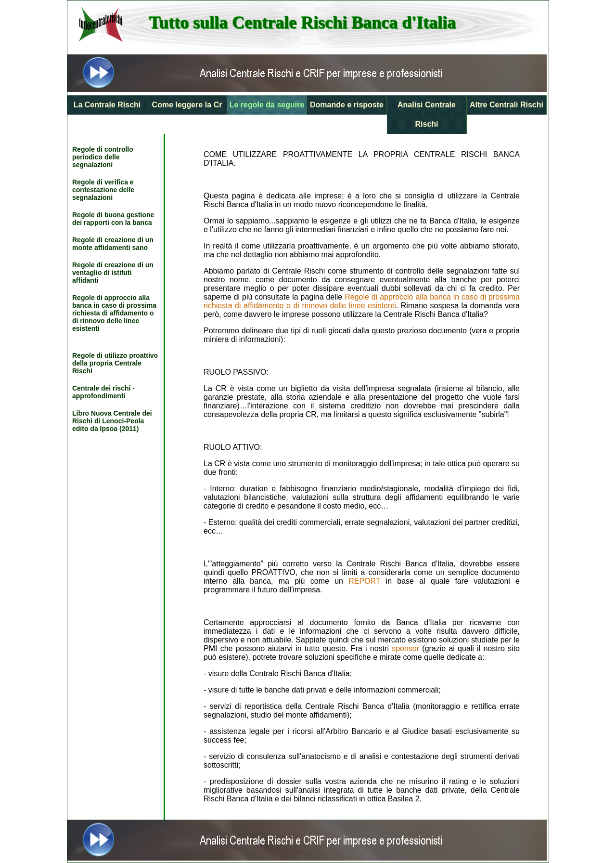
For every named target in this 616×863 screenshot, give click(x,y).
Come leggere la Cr (187, 105)
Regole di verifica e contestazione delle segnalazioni (103, 190)
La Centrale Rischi (107, 105)
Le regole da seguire (267, 105)
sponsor (405, 648)
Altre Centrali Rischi (507, 105)
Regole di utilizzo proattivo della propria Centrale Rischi (115, 363)
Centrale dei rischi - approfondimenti (103, 392)
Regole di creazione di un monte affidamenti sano (113, 244)
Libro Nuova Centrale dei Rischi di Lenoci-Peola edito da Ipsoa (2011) (112, 421)
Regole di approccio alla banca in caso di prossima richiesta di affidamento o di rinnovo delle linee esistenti (114, 313)
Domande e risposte (347, 105)
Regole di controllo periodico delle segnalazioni (103, 157)
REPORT (364, 581)
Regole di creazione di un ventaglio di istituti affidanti (113, 273)
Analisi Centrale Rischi (427, 114)
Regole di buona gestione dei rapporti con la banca (113, 219)
